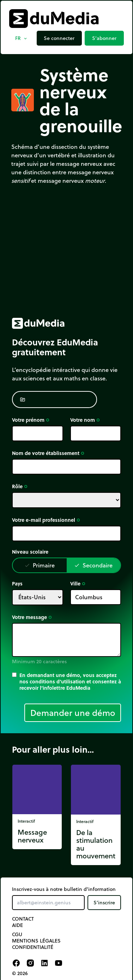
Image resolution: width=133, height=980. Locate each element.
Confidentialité (33, 947)
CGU (17, 934)
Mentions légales (36, 941)
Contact (23, 919)
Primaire (40, 565)
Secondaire (93, 565)
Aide (17, 925)
